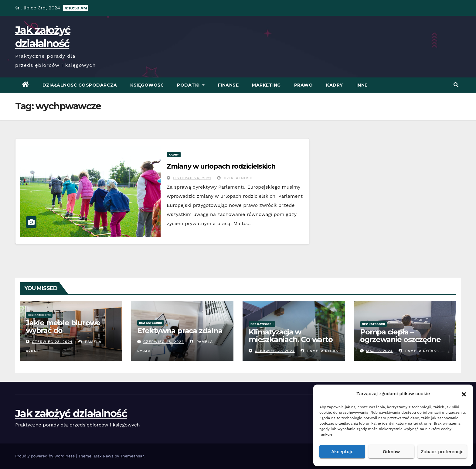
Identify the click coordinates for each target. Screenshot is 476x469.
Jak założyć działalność (71, 413)
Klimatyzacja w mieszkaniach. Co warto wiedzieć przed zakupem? (291, 343)
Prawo (304, 85)
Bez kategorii (39, 315)
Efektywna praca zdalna (180, 331)
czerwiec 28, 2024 (52, 342)
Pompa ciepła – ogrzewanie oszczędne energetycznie (400, 339)
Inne (362, 85)
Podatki (191, 85)
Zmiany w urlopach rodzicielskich (221, 166)
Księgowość (147, 85)
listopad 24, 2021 (192, 178)
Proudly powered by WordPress (46, 456)
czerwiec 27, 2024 (275, 351)
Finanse (228, 85)
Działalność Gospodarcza (80, 85)
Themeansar (132, 456)
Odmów (391, 452)
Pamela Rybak (319, 351)
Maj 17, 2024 (379, 351)
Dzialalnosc (235, 178)
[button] (464, 394)
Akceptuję (342, 452)
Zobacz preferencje (442, 452)
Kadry (335, 85)
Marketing (266, 85)
